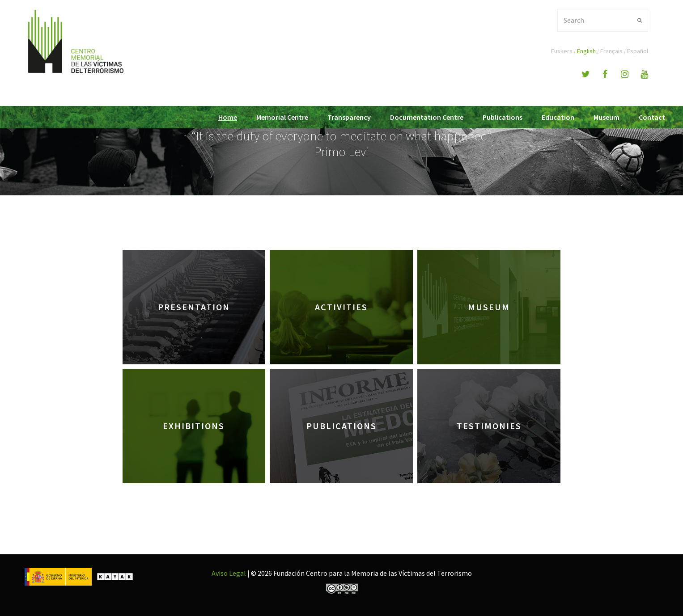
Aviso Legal (229, 573)
